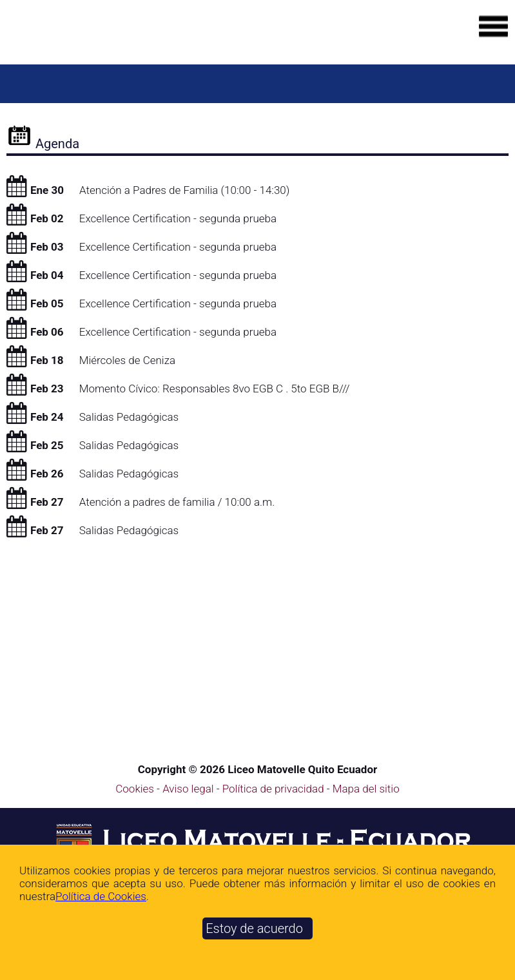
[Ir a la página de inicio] (100, 37)
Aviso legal (189, 789)
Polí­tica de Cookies (101, 896)
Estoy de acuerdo (254, 928)
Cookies (135, 789)
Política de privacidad (275, 789)
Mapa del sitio (366, 789)
